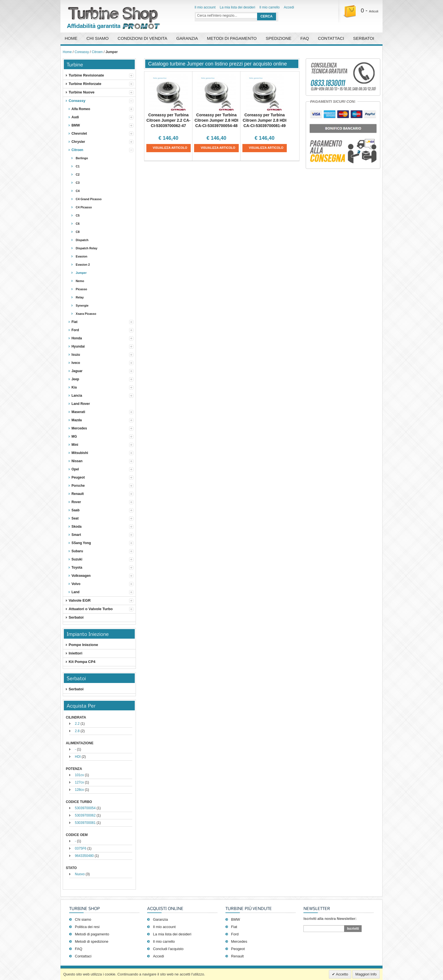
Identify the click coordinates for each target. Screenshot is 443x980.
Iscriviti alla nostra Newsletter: (330, 919)
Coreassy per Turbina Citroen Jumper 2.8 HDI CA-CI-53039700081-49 (265, 120)
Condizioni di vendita (142, 38)
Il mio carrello (269, 7)
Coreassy (82, 52)
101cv (79, 775)
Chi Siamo (97, 38)
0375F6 (81, 848)
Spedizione (278, 38)
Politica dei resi (87, 927)
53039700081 (85, 823)
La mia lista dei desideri (237, 7)
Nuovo (80, 874)
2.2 (77, 724)
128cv (79, 790)
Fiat (234, 927)
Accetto (342, 974)
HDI (78, 757)
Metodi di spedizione (92, 941)
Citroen (97, 52)
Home (71, 38)
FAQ (305, 38)
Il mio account (205, 7)
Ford (235, 934)
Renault (237, 956)
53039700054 (85, 808)
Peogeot (238, 949)
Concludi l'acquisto (168, 949)
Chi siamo (83, 919)
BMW (236, 919)
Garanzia (187, 38)
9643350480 (84, 856)
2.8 (77, 731)
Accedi (289, 7)
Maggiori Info (366, 974)
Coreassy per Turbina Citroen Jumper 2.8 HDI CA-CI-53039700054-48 (217, 120)
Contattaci (331, 38)
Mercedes (239, 941)
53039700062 (85, 815)
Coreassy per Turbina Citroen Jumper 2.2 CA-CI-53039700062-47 (168, 120)
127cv (79, 782)
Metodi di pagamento (232, 38)
